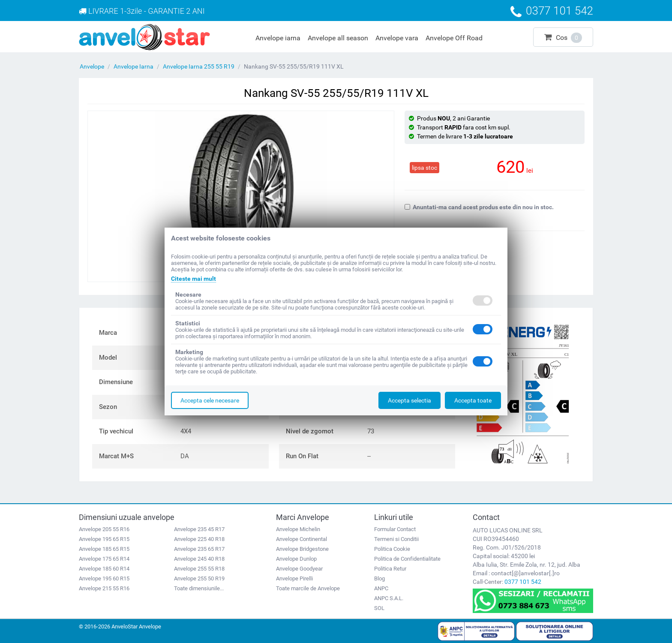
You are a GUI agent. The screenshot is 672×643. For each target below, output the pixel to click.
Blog (379, 578)
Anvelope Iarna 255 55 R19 (199, 66)
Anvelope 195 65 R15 (104, 539)
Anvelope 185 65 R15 (104, 549)
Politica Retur (390, 569)
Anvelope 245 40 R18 (199, 559)
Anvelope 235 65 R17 (199, 549)
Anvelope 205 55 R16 (104, 529)
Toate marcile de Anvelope (308, 588)
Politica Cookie (392, 549)
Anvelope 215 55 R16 (104, 588)
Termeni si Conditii (396, 539)
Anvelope (92, 66)
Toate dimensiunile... (199, 588)
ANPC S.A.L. (389, 598)
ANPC (381, 588)
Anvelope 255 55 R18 (199, 569)
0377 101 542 (523, 582)
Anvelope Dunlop (296, 559)
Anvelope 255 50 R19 (199, 578)
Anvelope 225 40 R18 (199, 539)
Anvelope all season (338, 38)
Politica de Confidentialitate (407, 559)
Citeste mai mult (193, 279)
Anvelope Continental (301, 539)
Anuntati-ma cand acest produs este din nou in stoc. (479, 207)
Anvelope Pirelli (294, 578)
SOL (379, 608)
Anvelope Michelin (298, 529)
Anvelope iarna (278, 38)
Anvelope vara (397, 38)
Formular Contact (395, 529)
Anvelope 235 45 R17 (199, 529)
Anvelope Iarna (133, 66)
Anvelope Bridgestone (302, 549)
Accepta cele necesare (210, 400)
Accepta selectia (409, 400)
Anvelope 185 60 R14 (104, 569)
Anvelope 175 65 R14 (104, 559)
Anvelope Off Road (454, 38)
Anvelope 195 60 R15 (104, 578)
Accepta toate (473, 400)
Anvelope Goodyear (299, 569)
